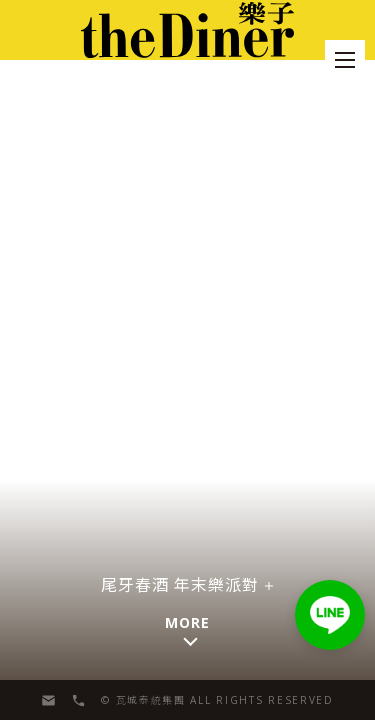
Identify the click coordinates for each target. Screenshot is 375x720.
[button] (330, 615)
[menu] (345, 60)
